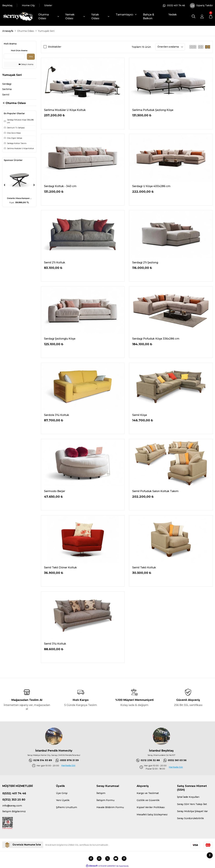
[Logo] (18, 16)
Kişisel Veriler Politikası (151, 807)
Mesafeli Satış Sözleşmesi (152, 815)
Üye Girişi (62, 793)
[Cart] (211, 16)
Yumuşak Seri (46, 31)
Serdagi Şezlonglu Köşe (60, 339)
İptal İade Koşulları (188, 797)
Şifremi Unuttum (67, 807)
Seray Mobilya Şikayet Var (192, 811)
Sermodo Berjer (55, 491)
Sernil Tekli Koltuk (144, 567)
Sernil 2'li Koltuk (55, 262)
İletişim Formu (105, 800)
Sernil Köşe (140, 415)
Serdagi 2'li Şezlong (145, 262)
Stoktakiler (55, 47)
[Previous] (5, 185)
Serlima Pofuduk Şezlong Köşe (153, 110)
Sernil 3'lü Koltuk (55, 644)
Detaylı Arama (26, 64)
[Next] (34, 185)
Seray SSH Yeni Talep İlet (192, 804)
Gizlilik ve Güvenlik (148, 800)
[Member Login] (202, 16)
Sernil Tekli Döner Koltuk (60, 567)
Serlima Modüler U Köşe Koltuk (65, 110)
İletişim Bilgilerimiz (14, 811)
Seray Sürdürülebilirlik (190, 818)
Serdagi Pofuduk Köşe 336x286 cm (156, 339)
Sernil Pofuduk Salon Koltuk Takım (155, 491)
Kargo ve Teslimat (148, 793)
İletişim (101, 793)
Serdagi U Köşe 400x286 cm (151, 186)
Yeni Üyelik (63, 800)
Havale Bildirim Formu (110, 807)
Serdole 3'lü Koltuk (57, 415)
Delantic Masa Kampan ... (19, 198)
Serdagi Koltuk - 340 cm (60, 186)
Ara (31, 57)
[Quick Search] (14, 56)
